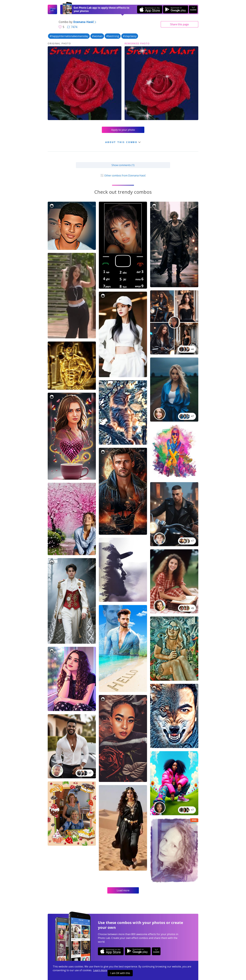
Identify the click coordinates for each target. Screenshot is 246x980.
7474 (72, 27)
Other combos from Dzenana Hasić (123, 175)
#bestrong (113, 36)
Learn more (100, 970)
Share (179, 24)
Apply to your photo (123, 130)
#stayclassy (130, 36)
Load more (123, 890)
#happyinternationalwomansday (69, 36)
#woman (97, 36)
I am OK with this (120, 973)
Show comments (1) (123, 165)
